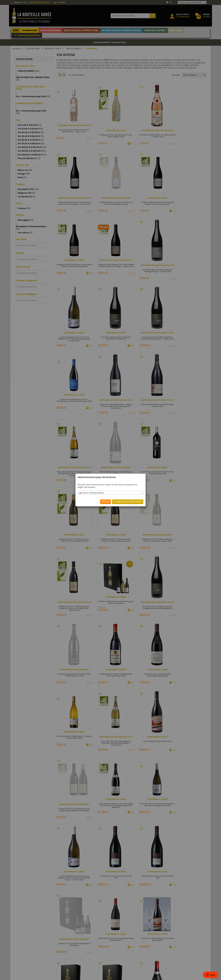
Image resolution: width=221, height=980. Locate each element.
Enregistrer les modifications (128, 502)
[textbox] (111, 493)
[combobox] (111, 493)
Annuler (105, 502)
